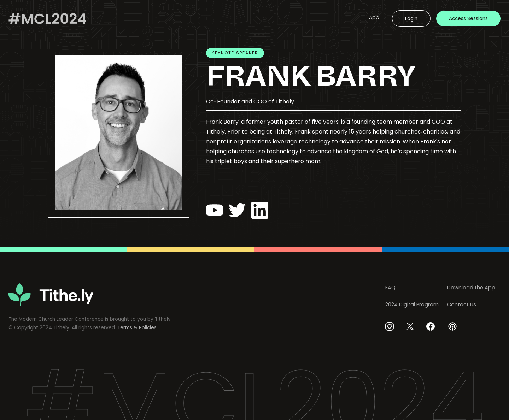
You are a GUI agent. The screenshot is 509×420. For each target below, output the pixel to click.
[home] (47, 19)
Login (411, 19)
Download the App (471, 288)
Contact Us (462, 304)
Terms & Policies (137, 328)
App (374, 17)
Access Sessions (468, 19)
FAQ (390, 288)
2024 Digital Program (412, 304)
